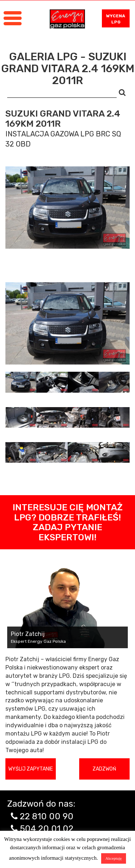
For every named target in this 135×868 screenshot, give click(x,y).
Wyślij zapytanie (31, 769)
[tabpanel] (67, 323)
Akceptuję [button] (114, 858)
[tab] (21, 382)
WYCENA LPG (116, 19)
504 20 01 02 (47, 829)
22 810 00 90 (47, 816)
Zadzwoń (104, 769)
